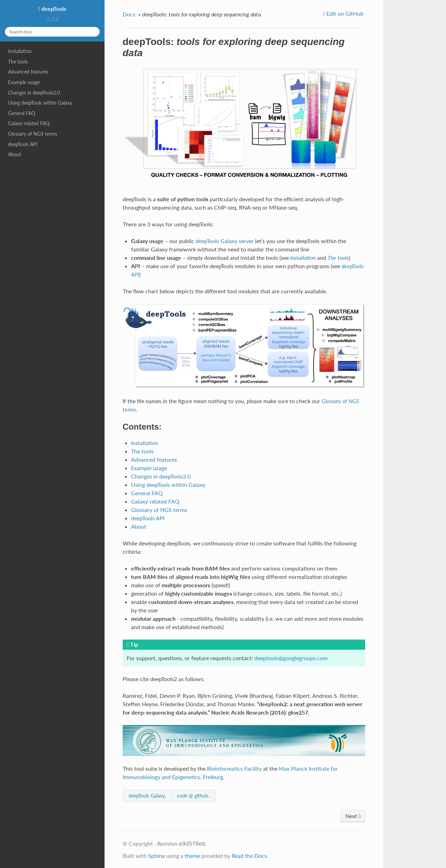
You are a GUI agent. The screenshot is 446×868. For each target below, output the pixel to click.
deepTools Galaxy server (225, 241)
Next (353, 816)
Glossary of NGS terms (33, 134)
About (15, 154)
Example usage (24, 82)
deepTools (53, 9)
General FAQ (22, 113)
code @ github (193, 796)
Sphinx (156, 856)
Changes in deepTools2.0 (34, 93)
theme (192, 856)
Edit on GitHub (344, 13)
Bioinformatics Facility (234, 768)
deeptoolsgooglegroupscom (291, 658)
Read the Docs (249, 856)
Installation (20, 51)
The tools (18, 62)
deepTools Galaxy (147, 796)
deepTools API (23, 144)
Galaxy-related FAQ (29, 123)
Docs (129, 14)
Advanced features (28, 72)
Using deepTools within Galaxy (40, 103)
